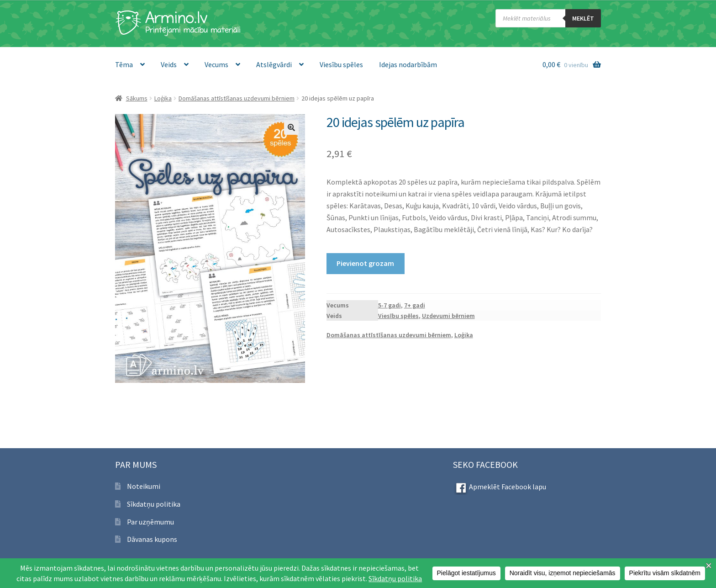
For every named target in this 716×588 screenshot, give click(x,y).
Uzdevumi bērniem (448, 316)
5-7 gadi (390, 305)
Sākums (137, 98)
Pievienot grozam (365, 263)
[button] (291, 127)
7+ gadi (415, 305)
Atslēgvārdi (274, 64)
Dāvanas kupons (152, 539)
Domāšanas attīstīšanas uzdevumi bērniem (237, 98)
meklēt (583, 18)
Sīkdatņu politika (154, 504)
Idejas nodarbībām (408, 64)
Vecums (216, 64)
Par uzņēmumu (150, 522)
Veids (169, 64)
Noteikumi (144, 486)
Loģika (163, 98)
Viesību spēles (341, 64)
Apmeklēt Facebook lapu (500, 487)
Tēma (124, 64)
